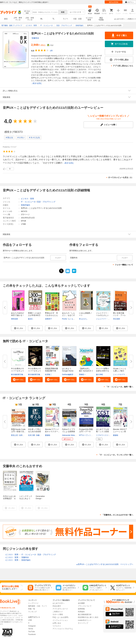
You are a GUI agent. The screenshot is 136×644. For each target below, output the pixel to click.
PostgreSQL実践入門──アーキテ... (86, 432)
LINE (30, 620)
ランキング (32, 612)
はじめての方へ (120, 19)
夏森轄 (48, 435)
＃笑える (9, 137)
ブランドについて (85, 606)
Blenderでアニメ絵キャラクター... (52, 430)
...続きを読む (37, 83)
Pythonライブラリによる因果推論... (69, 432)
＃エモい (21, 137)
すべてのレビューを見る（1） (121, 177)
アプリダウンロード (60, 609)
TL (53, 19)
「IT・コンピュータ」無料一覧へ (119, 387)
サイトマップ (83, 623)
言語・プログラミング (46, 202)
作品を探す (57, 606)
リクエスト (57, 626)
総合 (6, 19)
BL (42, 19)
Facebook (32, 634)
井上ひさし (83, 319)
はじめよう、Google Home (68, 370)
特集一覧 (32, 609)
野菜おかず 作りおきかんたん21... (51, 315)
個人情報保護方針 (85, 614)
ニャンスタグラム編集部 (122, 375)
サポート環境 (58, 614)
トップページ (33, 603)
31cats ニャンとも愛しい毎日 (120, 370)
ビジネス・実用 (27, 199)
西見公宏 (14, 435)
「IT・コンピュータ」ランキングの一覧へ (116, 455)
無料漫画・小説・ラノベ (38, 606)
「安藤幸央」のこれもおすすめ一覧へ (118, 515)
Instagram (32, 626)
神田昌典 (14, 319)
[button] (18, 328)
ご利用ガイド (131, 19)
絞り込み (27, 12)
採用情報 (81, 609)
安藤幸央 (35, 38)
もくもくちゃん (74, 319)
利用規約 (81, 612)
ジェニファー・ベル (104, 319)
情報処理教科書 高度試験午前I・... (51, 371)
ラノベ (65, 19)
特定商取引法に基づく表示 (88, 617)
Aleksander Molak (69, 435)
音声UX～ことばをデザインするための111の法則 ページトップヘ (105, 564)
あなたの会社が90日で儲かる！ (18, 314)
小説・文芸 (77, 19)
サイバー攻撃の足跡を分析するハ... (102, 371)
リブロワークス (102, 435)
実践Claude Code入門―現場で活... (18, 430)
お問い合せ (57, 623)
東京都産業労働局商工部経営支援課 (25, 375)
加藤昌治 (40, 435)
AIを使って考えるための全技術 (34, 430)
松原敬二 (48, 375)
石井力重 (31, 435)
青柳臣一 (82, 375)
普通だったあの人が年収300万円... (34, 315)
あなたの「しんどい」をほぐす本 (68, 315)
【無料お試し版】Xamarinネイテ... (86, 371)
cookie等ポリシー (85, 620)
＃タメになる (34, 137)
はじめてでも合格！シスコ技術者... (102, 432)
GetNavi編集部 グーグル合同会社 (75, 375)
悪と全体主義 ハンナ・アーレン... (119, 315)
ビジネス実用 (89, 19)
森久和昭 (99, 375)
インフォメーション (60, 620)
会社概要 (81, 603)
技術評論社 (26, 205)
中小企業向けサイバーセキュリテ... (17, 371)
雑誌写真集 (101, 19)
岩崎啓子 (48, 319)
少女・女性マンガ (30, 19)
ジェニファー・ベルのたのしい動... (102, 315)
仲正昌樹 (116, 319)
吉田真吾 (23, 435)
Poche (64, 319)
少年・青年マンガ (18, 19)
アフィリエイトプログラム (63, 629)
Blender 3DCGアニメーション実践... (120, 432)
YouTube (32, 632)
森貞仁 (31, 319)
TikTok (31, 629)
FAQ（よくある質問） (61, 617)
